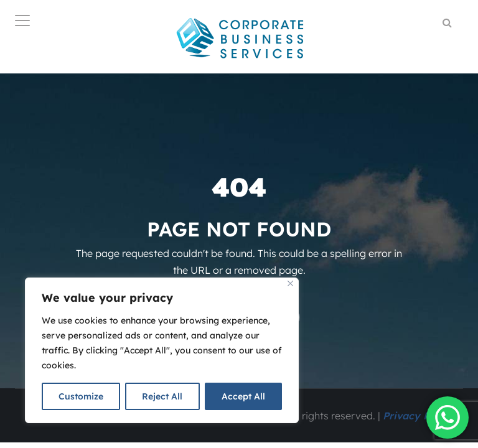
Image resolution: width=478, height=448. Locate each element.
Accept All (243, 396)
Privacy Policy (418, 416)
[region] (162, 350)
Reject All (162, 396)
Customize (81, 396)
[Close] (290, 283)
